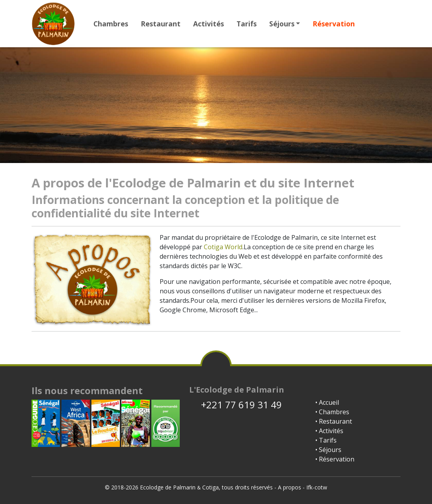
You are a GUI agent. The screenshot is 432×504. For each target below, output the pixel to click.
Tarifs (247, 24)
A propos (290, 487)
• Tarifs (326, 440)
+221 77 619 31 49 (236, 405)
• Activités (329, 431)
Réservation (334, 24)
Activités (209, 24)
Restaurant (161, 24)
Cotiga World (223, 247)
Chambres (111, 24)
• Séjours (328, 450)
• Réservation (335, 459)
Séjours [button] (282, 24)
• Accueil (327, 402)
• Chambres (332, 412)
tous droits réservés (247, 487)
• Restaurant (334, 421)
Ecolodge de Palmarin (168, 487)
